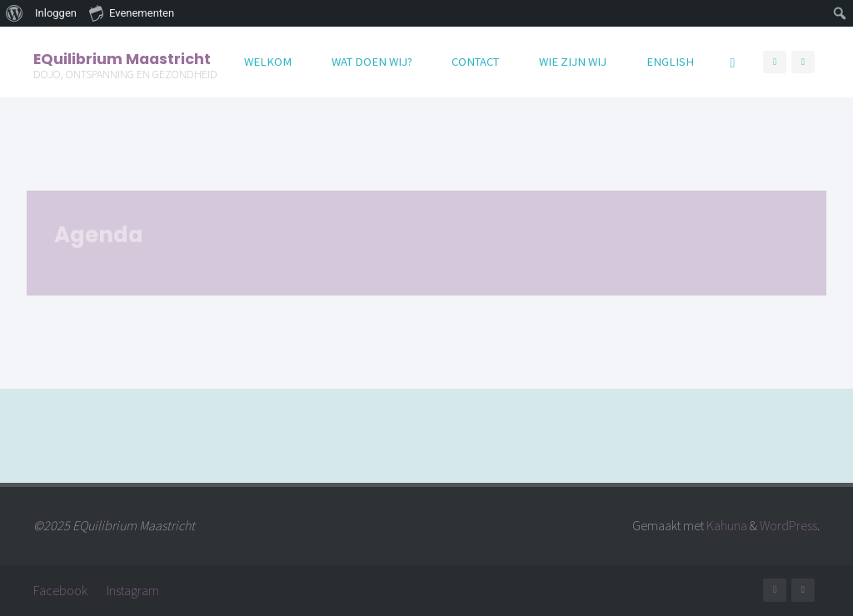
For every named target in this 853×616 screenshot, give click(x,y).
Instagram (133, 590)
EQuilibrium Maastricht (122, 58)
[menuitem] (15, 13)
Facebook (60, 590)
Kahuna (726, 525)
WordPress (788, 525)
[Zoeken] (732, 62)
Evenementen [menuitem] (132, 12)
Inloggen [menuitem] (56, 13)
